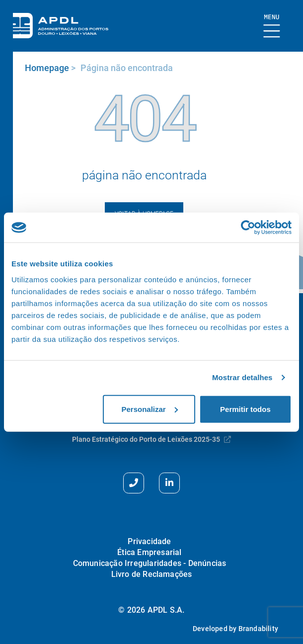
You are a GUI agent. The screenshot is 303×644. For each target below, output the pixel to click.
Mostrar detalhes (242, 377)
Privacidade (149, 541)
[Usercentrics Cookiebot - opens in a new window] (248, 228)
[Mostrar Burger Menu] (272, 27)
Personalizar (149, 409)
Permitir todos (245, 409)
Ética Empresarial (149, 552)
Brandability (258, 629)
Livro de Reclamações (152, 574)
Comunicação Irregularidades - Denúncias (150, 563)
